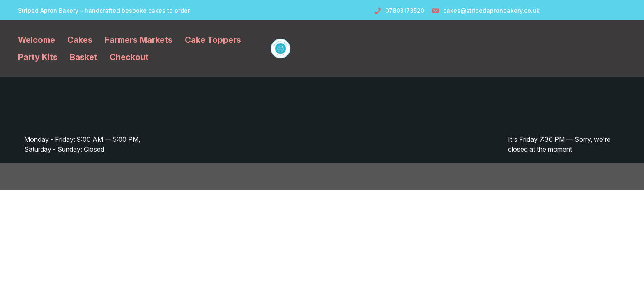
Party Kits (38, 57)
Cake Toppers (213, 40)
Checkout (129, 57)
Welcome (37, 40)
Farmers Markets (139, 40)
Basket (84, 57)
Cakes (80, 40)
